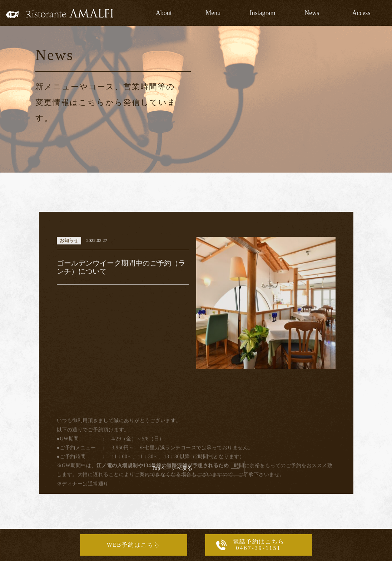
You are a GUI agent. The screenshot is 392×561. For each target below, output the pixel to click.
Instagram (263, 13)
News (312, 13)
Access (361, 13)
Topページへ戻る (172, 468)
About (164, 13)
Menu (213, 13)
